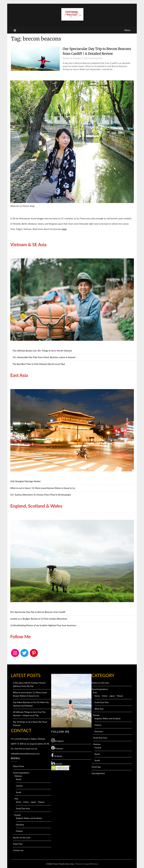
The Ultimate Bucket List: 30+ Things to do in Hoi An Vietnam (42, 351)
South (19, 792)
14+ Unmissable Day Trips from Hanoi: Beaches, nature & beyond (44, 357)
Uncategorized (98, 773)
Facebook (57, 755)
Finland (19, 831)
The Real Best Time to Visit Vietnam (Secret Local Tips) (39, 364)
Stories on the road (21, 837)
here (64, 229)
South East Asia (23, 808)
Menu (127, 30)
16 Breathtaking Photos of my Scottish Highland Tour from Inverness (43, 625)
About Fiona (19, 766)
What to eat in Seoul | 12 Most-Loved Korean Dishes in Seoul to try (43, 488)
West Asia (99, 709)
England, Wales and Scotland (29, 818)
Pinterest (57, 748)
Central (19, 786)
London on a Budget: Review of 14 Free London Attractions (39, 619)
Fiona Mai (97, 58)
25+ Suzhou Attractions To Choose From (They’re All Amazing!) (40, 495)
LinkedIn (57, 763)
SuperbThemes (91, 864)
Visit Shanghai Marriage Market (25, 481)
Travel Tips (18, 844)
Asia (16, 799)
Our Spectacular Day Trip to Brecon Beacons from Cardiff (38, 612)
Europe (18, 815)
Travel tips (96, 767)
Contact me (18, 850)
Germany (20, 825)
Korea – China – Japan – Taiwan (30, 802)
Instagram (57, 740)
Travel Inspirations (21, 773)
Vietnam (18, 776)
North (19, 779)
